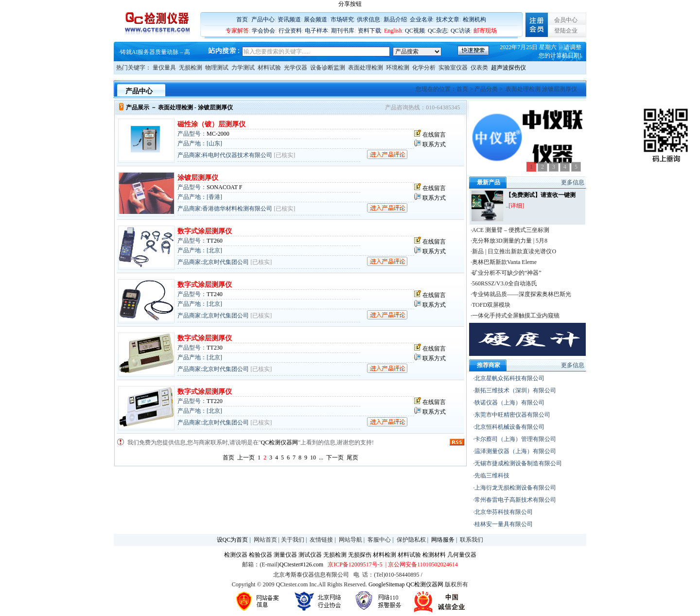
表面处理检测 (366, 68)
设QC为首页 (233, 540)
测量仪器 (285, 555)
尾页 (352, 458)
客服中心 (379, 540)
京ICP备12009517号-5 (355, 564)
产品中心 (263, 19)
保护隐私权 (411, 540)
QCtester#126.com (301, 564)
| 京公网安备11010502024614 (421, 564)
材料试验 (269, 68)
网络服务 (443, 540)
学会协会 (263, 31)
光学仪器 (296, 68)
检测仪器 (236, 555)
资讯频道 (289, 19)
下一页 (335, 458)
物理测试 (217, 68)
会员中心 (566, 20)
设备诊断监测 (328, 68)
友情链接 (321, 540)
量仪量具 (164, 68)
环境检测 (398, 68)
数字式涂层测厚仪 (205, 231)
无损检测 (191, 68)
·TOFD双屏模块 (490, 305)
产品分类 (486, 89)
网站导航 (350, 540)
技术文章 (448, 19)
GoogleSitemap (387, 584)
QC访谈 (461, 31)
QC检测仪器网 (280, 442)
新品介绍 (395, 19)
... (321, 458)
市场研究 (342, 19)
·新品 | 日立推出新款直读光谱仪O (513, 251)
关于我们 (293, 540)
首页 (242, 19)
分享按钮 (350, 4)
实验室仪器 (453, 68)
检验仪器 (261, 555)
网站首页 (265, 540)
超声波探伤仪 (508, 68)
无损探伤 (360, 555)
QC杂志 (438, 31)
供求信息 (368, 19)
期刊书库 (343, 31)
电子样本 (316, 31)
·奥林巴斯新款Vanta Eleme (504, 262)
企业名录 (421, 19)
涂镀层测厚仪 (198, 178)
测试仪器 (310, 555)
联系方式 (434, 144)
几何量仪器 (462, 555)
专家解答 (237, 31)
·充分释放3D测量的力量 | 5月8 (509, 241)
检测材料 (434, 555)
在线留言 (434, 135)
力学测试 (243, 68)
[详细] (516, 206)
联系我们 (472, 540)
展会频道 (315, 19)
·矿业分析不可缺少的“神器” (506, 273)
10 (313, 458)
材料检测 (385, 555)
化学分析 (424, 68)
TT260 (215, 241)
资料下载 (369, 31)
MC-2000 (218, 134)
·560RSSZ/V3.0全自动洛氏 (504, 283)
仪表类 (479, 68)
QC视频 (415, 31)
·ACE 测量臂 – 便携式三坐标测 (510, 230)
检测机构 (474, 19)
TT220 (215, 401)
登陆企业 (566, 31)
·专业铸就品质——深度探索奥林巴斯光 (521, 294)
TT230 (215, 348)
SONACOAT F (224, 187)
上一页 (246, 458)
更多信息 (573, 182)
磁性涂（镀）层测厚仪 (211, 124)
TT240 (215, 294)
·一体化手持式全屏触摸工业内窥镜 (515, 316)
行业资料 (290, 31)
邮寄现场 (485, 31)
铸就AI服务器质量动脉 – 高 (155, 53)
